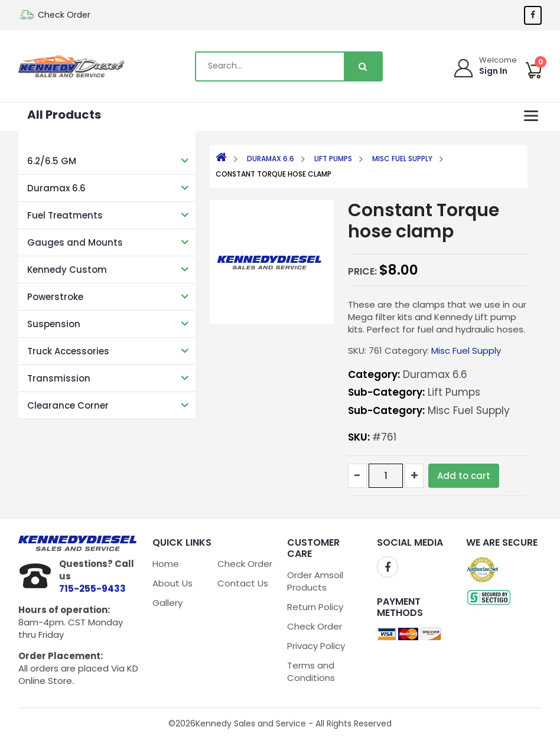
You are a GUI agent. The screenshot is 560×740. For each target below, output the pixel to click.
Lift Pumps (333, 159)
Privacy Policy (316, 646)
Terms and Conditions (311, 671)
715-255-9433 (92, 589)
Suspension (54, 324)
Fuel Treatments (65, 215)
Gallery (167, 603)
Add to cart (464, 476)
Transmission (59, 378)
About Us (172, 583)
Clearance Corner (68, 405)
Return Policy (315, 607)
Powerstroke (55, 297)
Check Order (64, 15)
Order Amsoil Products (315, 581)
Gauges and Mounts (75, 242)
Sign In (493, 71)
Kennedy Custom (67, 270)
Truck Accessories (68, 351)
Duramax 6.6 (56, 188)
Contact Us (243, 583)
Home (166, 564)
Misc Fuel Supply (402, 159)
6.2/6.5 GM (52, 161)
